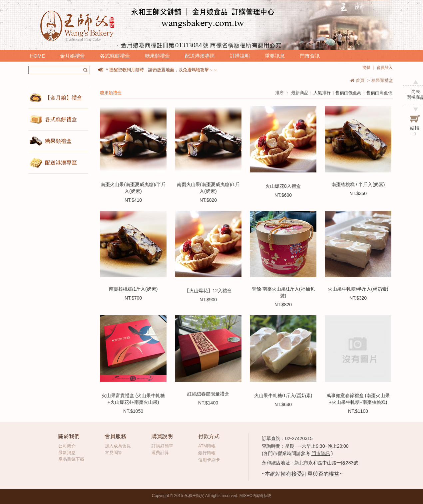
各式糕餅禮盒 (115, 56)
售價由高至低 (379, 93)
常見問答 (114, 453)
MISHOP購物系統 (255, 496)
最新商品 (300, 93)
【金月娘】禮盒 (64, 98)
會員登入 (385, 68)
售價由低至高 (348, 93)
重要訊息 (275, 56)
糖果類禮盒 (157, 56)
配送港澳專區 (200, 56)
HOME (37, 56)
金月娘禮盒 (72, 56)
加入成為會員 (118, 446)
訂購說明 (240, 56)
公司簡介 (67, 446)
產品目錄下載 (71, 459)
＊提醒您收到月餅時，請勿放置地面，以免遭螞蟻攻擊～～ (161, 70)
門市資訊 (310, 56)
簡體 (366, 68)
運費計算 (160, 453)
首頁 (357, 80)
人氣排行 (322, 93)
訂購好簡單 (162, 446)
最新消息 (67, 453)
